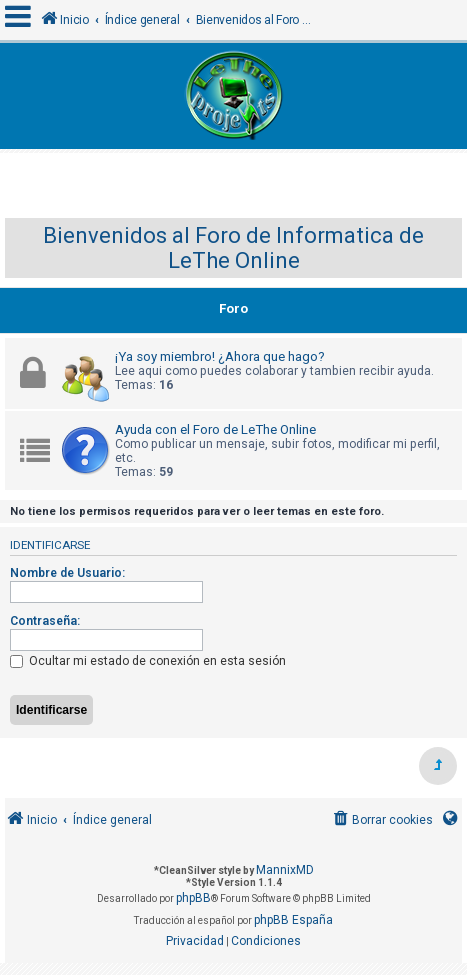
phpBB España (293, 920)
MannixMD (285, 870)
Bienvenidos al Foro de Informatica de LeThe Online (233, 248)
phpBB (193, 898)
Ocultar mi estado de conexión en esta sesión (148, 661)
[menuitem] (381, 820)
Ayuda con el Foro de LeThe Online (215, 429)
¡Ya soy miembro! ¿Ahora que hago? (220, 356)
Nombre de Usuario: (67, 573)
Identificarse (50, 545)
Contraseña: (45, 621)
